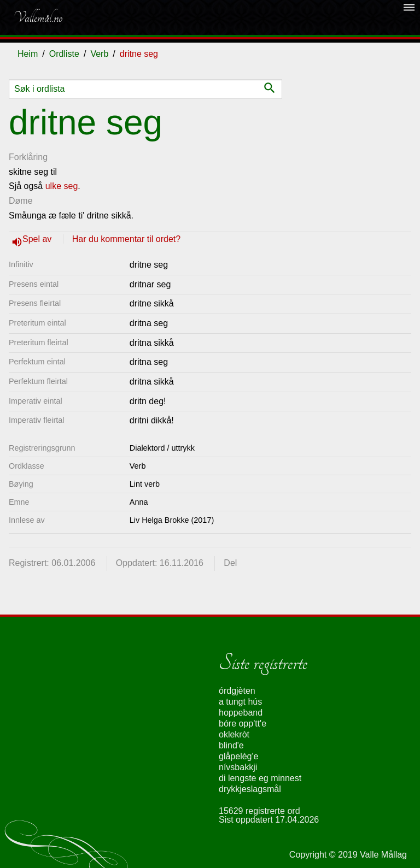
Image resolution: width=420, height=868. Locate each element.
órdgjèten (237, 691)
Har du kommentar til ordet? (126, 239)
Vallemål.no (38, 17)
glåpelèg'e (238, 756)
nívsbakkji (238, 767)
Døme (21, 201)
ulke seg (62, 186)
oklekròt (234, 734)
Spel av (38, 239)
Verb (99, 54)
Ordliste (64, 54)
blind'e (231, 745)
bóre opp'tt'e (243, 724)
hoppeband (241, 713)
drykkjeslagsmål (250, 789)
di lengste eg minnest (260, 778)
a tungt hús (240, 702)
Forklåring (28, 157)
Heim (28, 54)
